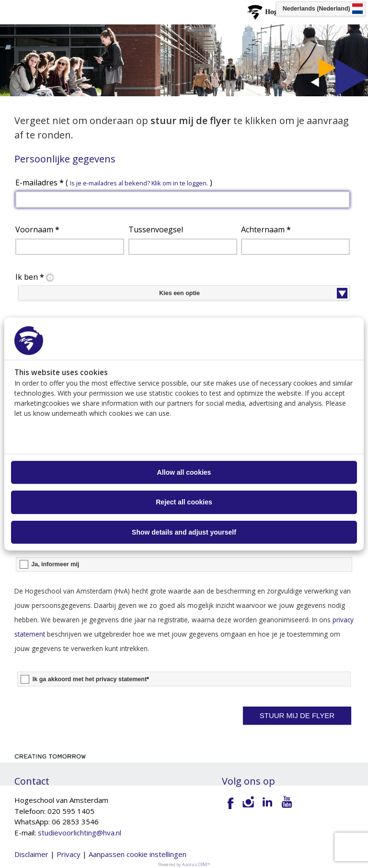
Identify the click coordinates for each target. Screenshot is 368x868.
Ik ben (35, 277)
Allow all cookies (184, 472)
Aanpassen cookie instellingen (138, 854)
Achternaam (266, 229)
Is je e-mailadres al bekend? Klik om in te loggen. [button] (139, 183)
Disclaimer (31, 854)
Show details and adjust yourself (184, 532)
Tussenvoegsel (156, 229)
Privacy (69, 854)
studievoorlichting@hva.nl (80, 833)
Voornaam (37, 229)
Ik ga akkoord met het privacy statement (91, 679)
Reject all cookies (184, 503)
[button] (297, 716)
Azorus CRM (195, 864)
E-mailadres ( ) (114, 183)
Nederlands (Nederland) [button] (316, 9)
